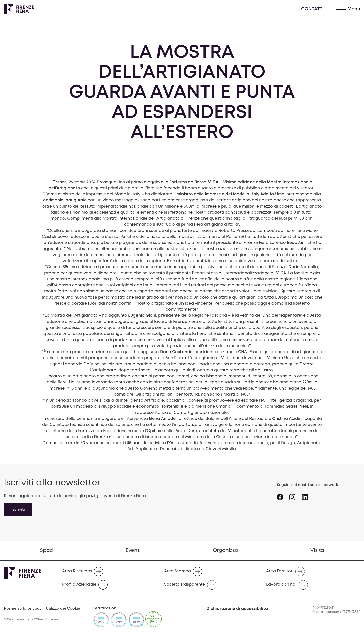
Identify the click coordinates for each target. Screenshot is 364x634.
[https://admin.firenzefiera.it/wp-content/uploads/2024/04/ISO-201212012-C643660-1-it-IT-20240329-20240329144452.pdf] (136, 622)
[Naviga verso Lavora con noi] (313, 585)
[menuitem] (47, 551)
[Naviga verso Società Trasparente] (211, 585)
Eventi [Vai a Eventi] (133, 550)
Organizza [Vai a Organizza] (225, 550)
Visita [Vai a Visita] (317, 550)
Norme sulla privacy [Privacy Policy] (23, 609)
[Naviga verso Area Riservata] (109, 571)
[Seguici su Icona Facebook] (283, 495)
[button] (348, 9)
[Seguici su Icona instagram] (295, 495)
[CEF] (153, 622)
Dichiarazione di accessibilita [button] (237, 609)
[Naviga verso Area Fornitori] (313, 571)
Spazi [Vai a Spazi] (47, 550)
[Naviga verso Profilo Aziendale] (109, 585)
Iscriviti (18, 510)
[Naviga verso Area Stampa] (211, 571)
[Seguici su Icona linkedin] (308, 495)
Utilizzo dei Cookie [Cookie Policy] (63, 609)
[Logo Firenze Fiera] (19, 9)
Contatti (310, 9)
